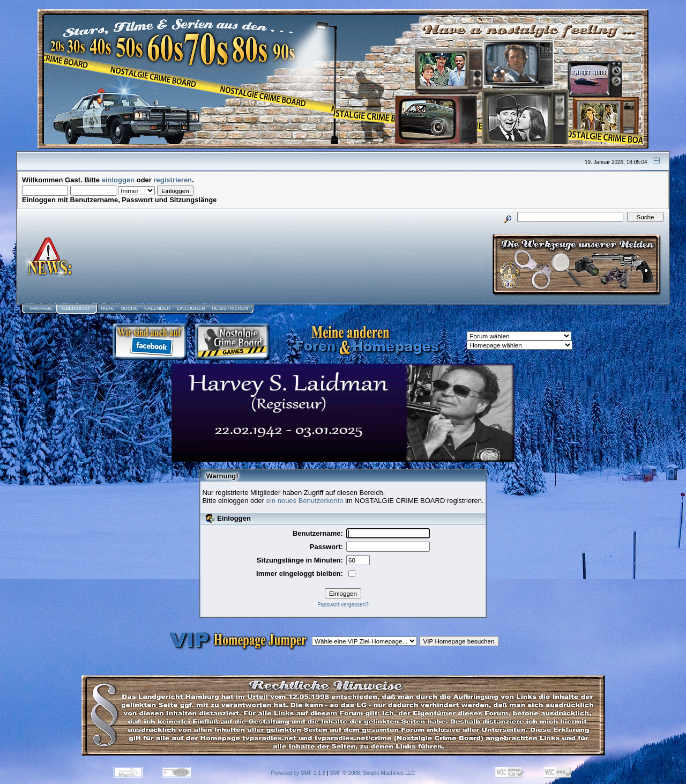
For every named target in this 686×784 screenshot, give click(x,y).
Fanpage (41, 308)
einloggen (118, 180)
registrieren (173, 180)
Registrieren (230, 308)
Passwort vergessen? (343, 605)
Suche (129, 308)
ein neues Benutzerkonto (305, 501)
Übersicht (76, 308)
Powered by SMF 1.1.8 (299, 773)
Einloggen (191, 308)
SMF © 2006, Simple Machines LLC (372, 773)
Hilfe (108, 308)
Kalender (157, 308)
